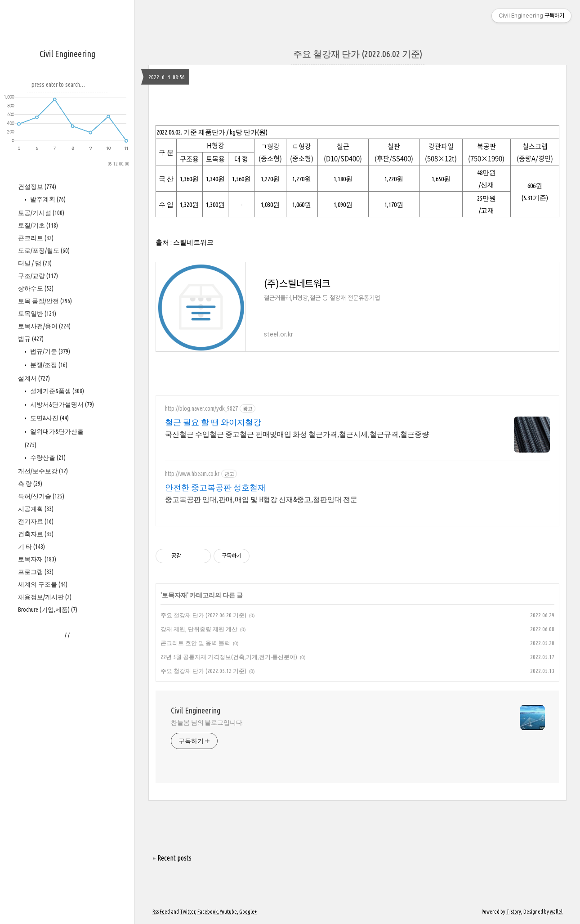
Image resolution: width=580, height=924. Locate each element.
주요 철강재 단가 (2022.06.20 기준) (203, 615)
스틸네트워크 (193, 242)
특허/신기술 (41, 496)
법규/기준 (49, 351)
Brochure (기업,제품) (48, 610)
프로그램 (36, 572)
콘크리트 (36, 238)
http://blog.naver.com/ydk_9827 (201, 408)
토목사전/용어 (44, 326)
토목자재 (37, 559)
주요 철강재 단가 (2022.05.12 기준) (203, 671)
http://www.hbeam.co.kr (192, 474)
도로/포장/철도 (44, 251)
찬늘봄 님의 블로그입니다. (207, 722)
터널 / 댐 (35, 263)
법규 (31, 339)
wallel (556, 912)
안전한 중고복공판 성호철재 (215, 487)
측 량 (30, 484)
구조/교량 (38, 276)
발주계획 (47, 199)
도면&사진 (49, 418)
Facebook (207, 912)
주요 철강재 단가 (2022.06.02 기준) (358, 54)
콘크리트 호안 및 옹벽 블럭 (195, 643)
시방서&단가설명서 (61, 404)
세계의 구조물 (43, 584)
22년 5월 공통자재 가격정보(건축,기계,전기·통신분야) (229, 657)
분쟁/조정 (48, 365)
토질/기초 (38, 225)
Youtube (228, 912)
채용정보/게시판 (45, 597)
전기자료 (36, 521)
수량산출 (47, 458)
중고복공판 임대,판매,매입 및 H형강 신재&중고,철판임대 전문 (261, 499)
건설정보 (37, 187)
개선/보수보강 (43, 471)
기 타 (31, 547)
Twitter (187, 912)
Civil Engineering (67, 54)
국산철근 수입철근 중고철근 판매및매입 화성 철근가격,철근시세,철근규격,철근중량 (297, 434)
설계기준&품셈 (56, 391)
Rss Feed (161, 912)
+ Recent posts (172, 858)
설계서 (34, 378)
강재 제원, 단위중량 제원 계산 (199, 629)
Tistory (514, 912)
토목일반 (37, 314)
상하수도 (36, 288)
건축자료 (36, 534)
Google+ (248, 912)
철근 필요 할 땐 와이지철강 (213, 422)
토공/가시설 (41, 213)
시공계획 (36, 509)
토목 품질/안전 (45, 301)
